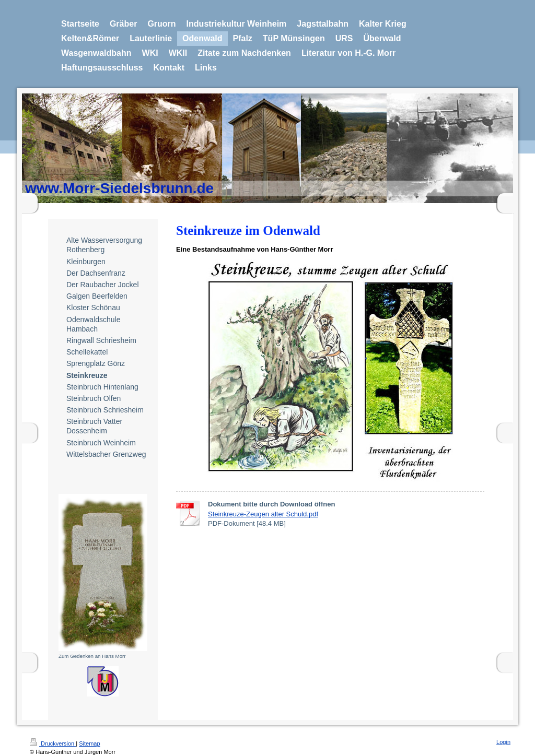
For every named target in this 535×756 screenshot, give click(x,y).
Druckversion (53, 743)
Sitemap (89, 743)
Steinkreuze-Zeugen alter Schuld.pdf (263, 514)
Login (503, 742)
